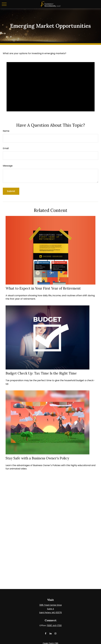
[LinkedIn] (50, 633)
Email (6, 148)
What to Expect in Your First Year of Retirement (43, 288)
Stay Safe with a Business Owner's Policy (37, 458)
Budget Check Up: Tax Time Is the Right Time (41, 373)
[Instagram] (55, 633)
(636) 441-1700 (54, 625)
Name (6, 131)
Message (8, 166)
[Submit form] (11, 191)
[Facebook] (46, 633)
